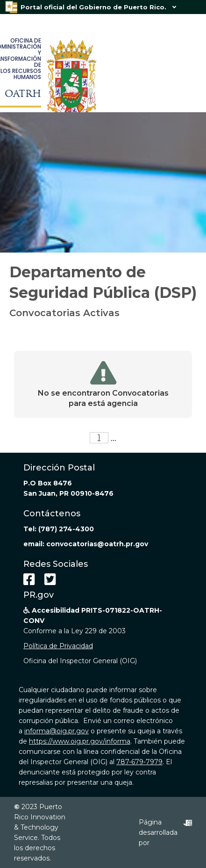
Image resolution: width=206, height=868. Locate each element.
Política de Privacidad (58, 646)
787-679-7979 (139, 762)
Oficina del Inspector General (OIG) (80, 661)
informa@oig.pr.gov (57, 731)
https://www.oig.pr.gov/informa (80, 741)
